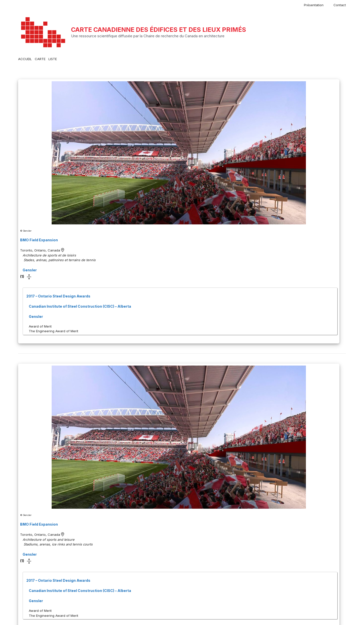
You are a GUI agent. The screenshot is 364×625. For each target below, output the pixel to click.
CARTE (40, 59)
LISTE (53, 59)
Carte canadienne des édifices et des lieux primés (159, 30)
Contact (340, 5)
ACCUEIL (25, 59)
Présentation (314, 5)
